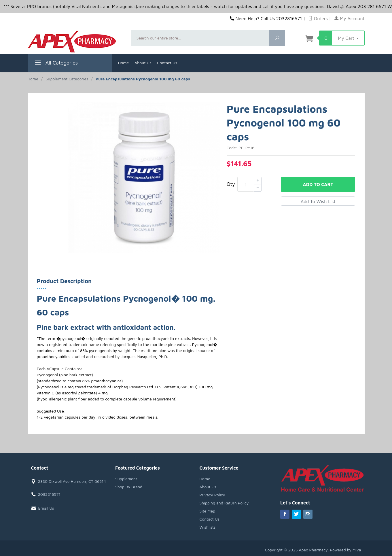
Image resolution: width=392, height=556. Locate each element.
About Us (143, 63)
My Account (349, 18)
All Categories (56, 64)
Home (123, 63)
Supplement (126, 479)
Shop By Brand (129, 487)
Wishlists (208, 527)
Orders (318, 18)
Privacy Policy (212, 495)
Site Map (208, 511)
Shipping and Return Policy (224, 503)
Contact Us (167, 63)
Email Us (46, 508)
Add (318, 184)
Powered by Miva (346, 550)
